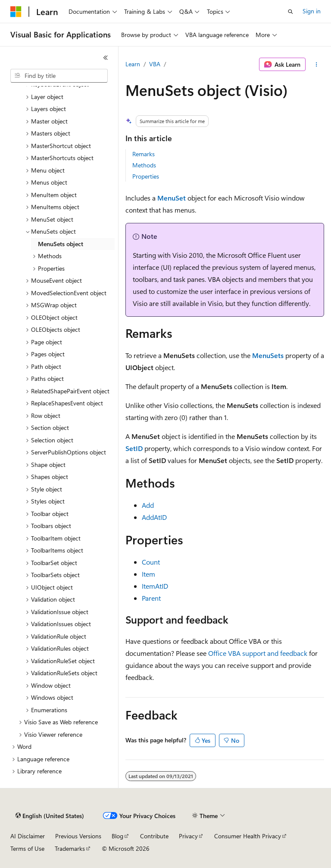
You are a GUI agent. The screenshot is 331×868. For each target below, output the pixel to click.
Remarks (144, 154)
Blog (117, 836)
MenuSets (268, 355)
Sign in (312, 11)
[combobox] (59, 76)
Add (148, 505)
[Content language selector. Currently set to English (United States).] (50, 816)
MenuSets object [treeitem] (61, 244)
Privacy (188, 836)
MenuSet (172, 198)
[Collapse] (106, 58)
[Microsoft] (16, 12)
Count (151, 562)
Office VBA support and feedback (258, 653)
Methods (144, 165)
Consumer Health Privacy (248, 836)
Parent (151, 598)
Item (148, 574)
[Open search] (290, 12)
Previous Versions (78, 836)
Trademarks (70, 848)
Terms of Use (27, 848)
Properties (146, 176)
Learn (133, 64)
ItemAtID (155, 586)
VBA (155, 64)
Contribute (154, 836)
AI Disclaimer (28, 836)
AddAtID (154, 517)
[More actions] (317, 65)
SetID (134, 448)
